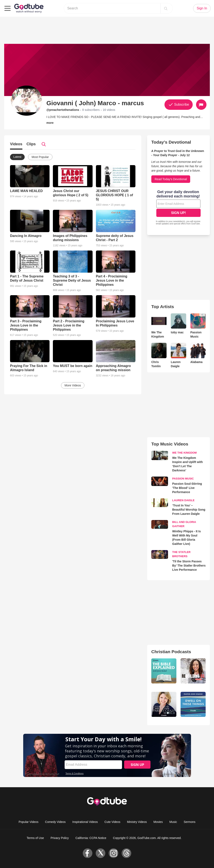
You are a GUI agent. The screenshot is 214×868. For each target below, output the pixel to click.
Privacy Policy (60, 838)
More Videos (73, 385)
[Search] (166, 8)
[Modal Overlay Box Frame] (178, 208)
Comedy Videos (55, 822)
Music (173, 822)
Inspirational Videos (85, 822)
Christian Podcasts (171, 652)
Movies (158, 822)
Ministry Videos (137, 822)
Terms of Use (35, 838)
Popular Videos (29, 822)
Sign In (202, 8)
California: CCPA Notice (91, 838)
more (50, 123)
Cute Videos (112, 822)
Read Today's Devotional (171, 179)
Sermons (190, 822)
